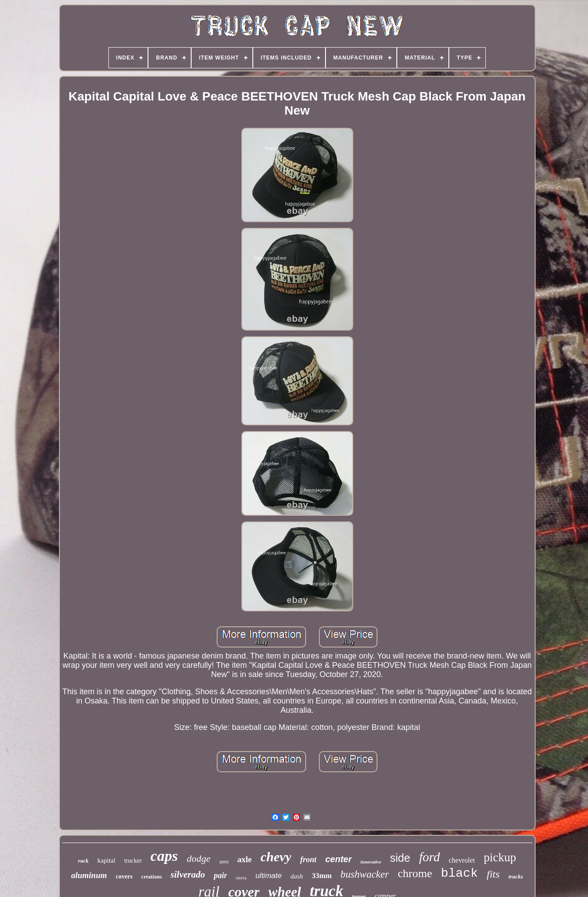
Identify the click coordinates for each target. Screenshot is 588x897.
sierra (241, 878)
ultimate (269, 876)
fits (493, 874)
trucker (133, 861)
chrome (415, 873)
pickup (500, 857)
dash (296, 876)
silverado (188, 875)
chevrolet (462, 860)
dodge (199, 858)
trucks (516, 877)
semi (224, 862)
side (400, 858)
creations (152, 877)
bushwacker (365, 874)
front (308, 860)
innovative (371, 862)
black (459, 873)
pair (220, 875)
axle (245, 859)
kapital (106, 860)
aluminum (89, 875)
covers (124, 877)
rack (83, 861)
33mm (322, 876)
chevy (276, 857)
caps (164, 856)
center (338, 859)
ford (429, 857)
